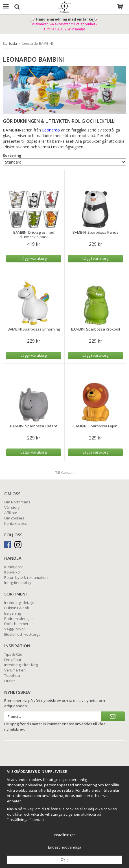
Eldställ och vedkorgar (23, 634)
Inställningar (64, 835)
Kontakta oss (16, 523)
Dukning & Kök (17, 608)
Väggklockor (15, 629)
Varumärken (15, 670)
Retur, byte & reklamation (26, 577)
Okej (65, 860)
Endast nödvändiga (65, 847)
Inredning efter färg (21, 665)
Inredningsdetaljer (20, 603)
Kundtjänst (14, 567)
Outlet (9, 681)
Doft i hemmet (16, 624)
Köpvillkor (13, 572)
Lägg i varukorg (34, 258)
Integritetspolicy (18, 583)
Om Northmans (17, 502)
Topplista (12, 675)
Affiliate (11, 513)
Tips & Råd (13, 654)
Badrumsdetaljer (19, 619)
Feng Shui (13, 660)
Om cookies (14, 518)
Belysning (13, 613)
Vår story (12, 507)
